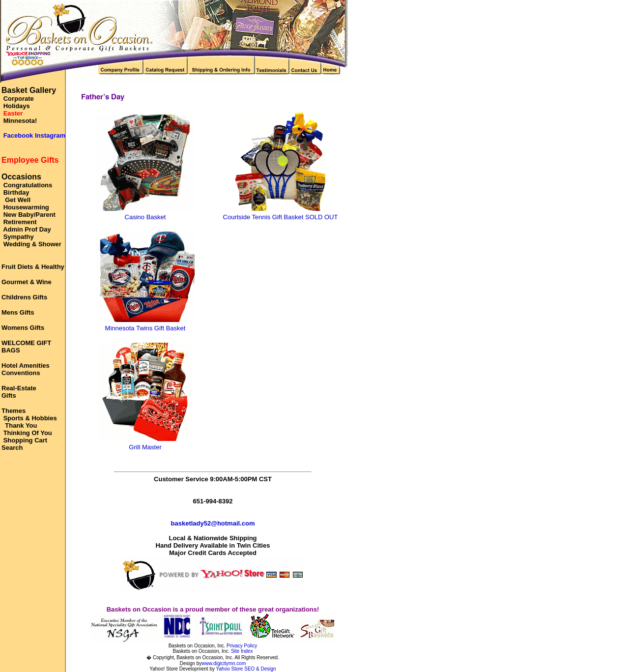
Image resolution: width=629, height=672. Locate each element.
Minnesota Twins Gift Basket (145, 328)
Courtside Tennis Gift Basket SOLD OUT (281, 217)
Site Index (242, 651)
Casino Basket (145, 217)
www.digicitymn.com (224, 663)
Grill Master (145, 447)
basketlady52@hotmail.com (213, 523)
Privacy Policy (242, 646)
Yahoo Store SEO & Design (246, 669)
